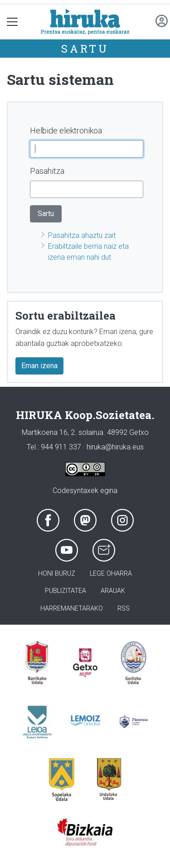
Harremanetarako (72, 609)
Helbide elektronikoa (66, 131)
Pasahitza (47, 171)
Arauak (113, 591)
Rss (124, 609)
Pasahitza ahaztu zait (82, 235)
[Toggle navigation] (12, 22)
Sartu (85, 49)
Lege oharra (111, 574)
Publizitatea (66, 591)
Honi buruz (57, 574)
